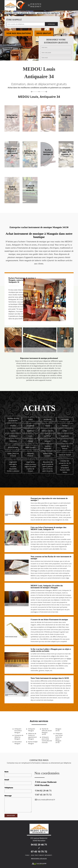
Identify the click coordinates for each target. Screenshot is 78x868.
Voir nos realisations (19, 33)
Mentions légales (39, 859)
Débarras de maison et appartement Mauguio (32, 736)
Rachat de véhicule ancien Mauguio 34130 (47, 732)
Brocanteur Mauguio (18, 743)
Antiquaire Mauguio (32, 730)
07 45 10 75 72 (36, 4)
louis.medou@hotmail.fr (45, 800)
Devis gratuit (44, 33)
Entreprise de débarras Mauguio (19, 737)
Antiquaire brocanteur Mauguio (18, 731)
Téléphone (9, 788)
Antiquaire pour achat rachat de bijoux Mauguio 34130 (59, 738)
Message (8, 796)
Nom (7, 772)
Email (7, 780)
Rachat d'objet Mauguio (33, 743)
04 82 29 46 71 (36, 6)
